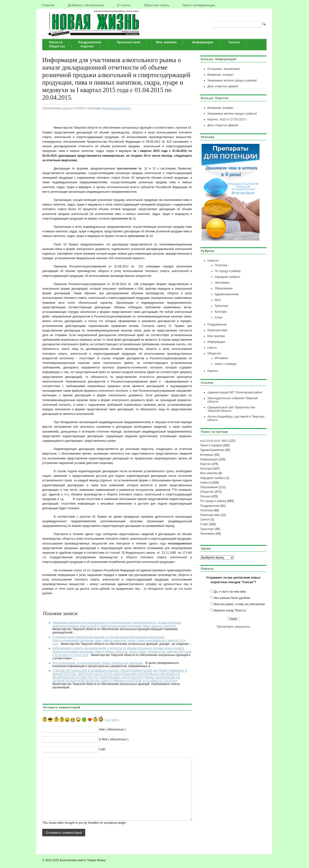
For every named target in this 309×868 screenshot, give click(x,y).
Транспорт (222, 306)
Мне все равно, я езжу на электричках (239, 604)
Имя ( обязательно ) (112, 729)
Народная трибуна (227, 277)
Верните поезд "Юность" (230, 611)
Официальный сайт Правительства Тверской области (231, 409)
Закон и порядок (226, 364)
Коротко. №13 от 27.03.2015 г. (227, 119)
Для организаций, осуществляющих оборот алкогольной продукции (98, 663)
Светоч (234, 42)
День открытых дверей (223, 86)
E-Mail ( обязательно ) (114, 739)
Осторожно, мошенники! (224, 69)
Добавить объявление (86, 5)
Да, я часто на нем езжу (230, 592)
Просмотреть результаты (233, 627)
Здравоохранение (227, 294)
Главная (48, 5)
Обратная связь (157, 5)
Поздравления (90, 42)
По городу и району (228, 271)
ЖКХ (218, 300)
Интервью (221, 358)
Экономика (222, 283)
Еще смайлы (112, 720)
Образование (224, 288)
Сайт (102, 749)
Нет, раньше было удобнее (232, 598)
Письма (205, 496)
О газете (124, 5)
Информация (203, 42)
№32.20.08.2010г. (210, 441)
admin (67, 108)
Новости (56, 42)
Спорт (219, 317)
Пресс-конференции (199, 5)
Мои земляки (166, 42)
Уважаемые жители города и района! (232, 81)
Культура (221, 312)
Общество (57, 46)
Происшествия (129, 42)
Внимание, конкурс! (221, 75)
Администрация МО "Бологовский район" (235, 392)
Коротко (87, 46)
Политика (221, 265)
